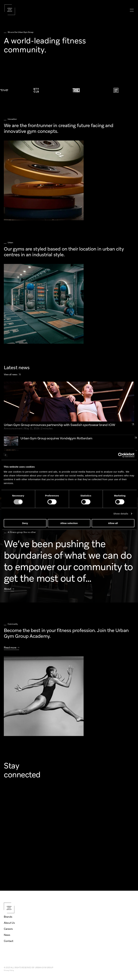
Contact (9, 941)
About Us (9, 923)
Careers (8, 929)
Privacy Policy (9, 970)
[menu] (132, 10)
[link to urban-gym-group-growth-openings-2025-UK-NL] (136, 464)
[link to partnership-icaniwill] (133, 427)
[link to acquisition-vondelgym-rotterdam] (136, 438)
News (7, 935)
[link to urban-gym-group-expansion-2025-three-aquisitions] (136, 451)
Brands (8, 917)
